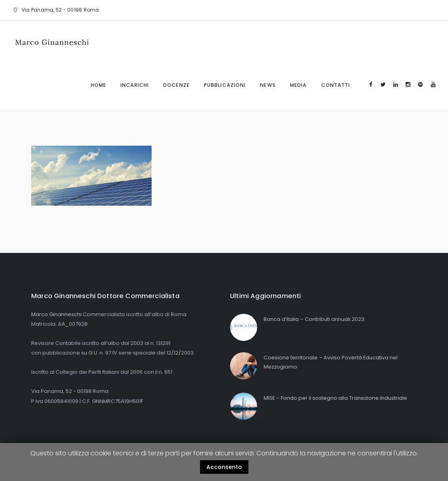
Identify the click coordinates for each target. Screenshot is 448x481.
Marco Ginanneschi (56, 314)
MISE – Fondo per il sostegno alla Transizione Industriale (336, 398)
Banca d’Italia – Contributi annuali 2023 (314, 319)
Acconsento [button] (224, 467)
